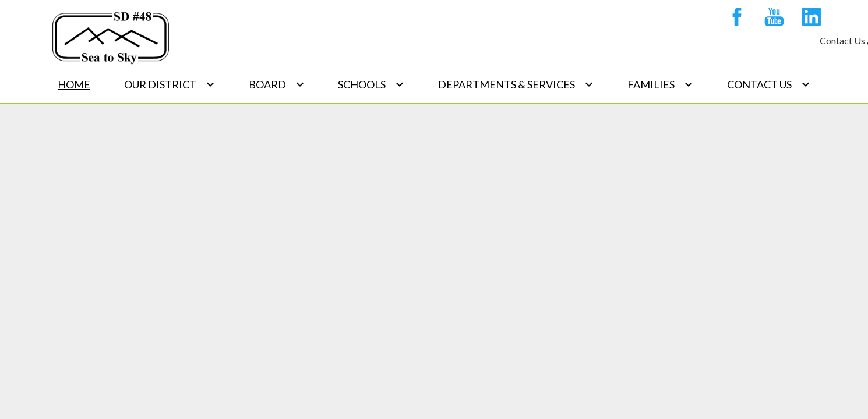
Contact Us (842, 40)
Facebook (734, 19)
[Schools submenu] (371, 84)
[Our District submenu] (170, 84)
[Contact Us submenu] (769, 84)
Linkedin (809, 19)
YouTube (771, 19)
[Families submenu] (660, 84)
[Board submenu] (277, 84)
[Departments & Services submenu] (516, 84)
